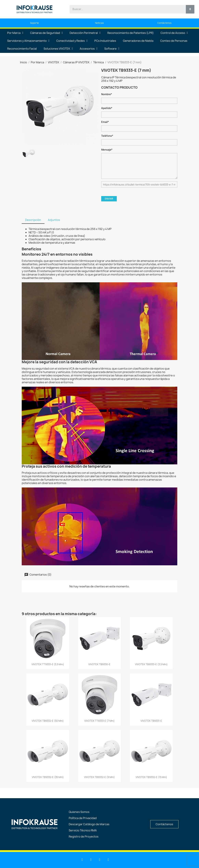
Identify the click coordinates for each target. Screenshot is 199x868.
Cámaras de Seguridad (46, 33)
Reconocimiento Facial (22, 49)
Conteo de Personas (174, 41)
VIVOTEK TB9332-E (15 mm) (151, 777)
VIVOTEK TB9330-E (99, 664)
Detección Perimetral (85, 33)
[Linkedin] (82, 860)
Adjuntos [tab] (54, 220)
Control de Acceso (174, 33)
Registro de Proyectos (84, 837)
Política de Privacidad (83, 818)
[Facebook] (100, 860)
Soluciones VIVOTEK (58, 49)
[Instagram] (108, 860)
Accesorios (89, 49)
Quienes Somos (79, 812)
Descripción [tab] (33, 220)
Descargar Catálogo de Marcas (89, 824)
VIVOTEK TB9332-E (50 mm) (48, 721)
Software (112, 49)
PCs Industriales (105, 41)
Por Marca (15, 33)
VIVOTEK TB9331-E (151, 721)
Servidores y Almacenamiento (28, 41)
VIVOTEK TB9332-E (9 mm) (99, 777)
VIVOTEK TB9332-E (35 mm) (48, 777)
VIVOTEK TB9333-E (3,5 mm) (151, 664)
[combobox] (126, 9)
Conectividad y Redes (72, 41)
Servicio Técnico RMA (83, 830)
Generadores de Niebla (138, 41)
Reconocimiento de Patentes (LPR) (131, 33)
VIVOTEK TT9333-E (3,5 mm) (48, 664)
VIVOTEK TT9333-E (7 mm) (99, 721)
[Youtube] (91, 860)
